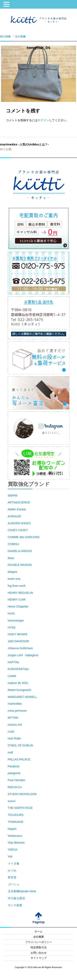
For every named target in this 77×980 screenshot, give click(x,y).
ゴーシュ (14, 884)
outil (10, 752)
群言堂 (12, 877)
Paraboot (14, 766)
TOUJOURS (16, 815)
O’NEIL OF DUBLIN (20, 745)
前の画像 (5, 36)
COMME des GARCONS (24, 537)
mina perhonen (17, 711)
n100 (11, 732)
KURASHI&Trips (18, 669)
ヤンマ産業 (15, 905)
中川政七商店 (16, 898)
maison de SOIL (18, 683)
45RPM (13, 496)
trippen (12, 829)
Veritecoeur (15, 836)
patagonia (14, 773)
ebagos (13, 572)
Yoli (10, 857)
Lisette (12, 676)
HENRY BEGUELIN (20, 593)
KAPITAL (14, 662)
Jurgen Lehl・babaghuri (23, 655)
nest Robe (14, 738)
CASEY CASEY (18, 530)
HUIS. (12, 613)
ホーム (38, 932)
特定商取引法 (39, 948)
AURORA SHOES (19, 523)
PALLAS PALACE (19, 759)
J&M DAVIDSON (18, 641)
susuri (12, 801)
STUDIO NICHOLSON (22, 794)
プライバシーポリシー (39, 942)
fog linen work (17, 586)
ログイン (43, 120)
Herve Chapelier (18, 606)
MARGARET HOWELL (22, 697)
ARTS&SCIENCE (19, 502)
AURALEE (14, 516)
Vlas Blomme (16, 843)
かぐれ (12, 870)
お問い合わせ (39, 953)
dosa (11, 558)
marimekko (15, 704)
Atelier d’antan (17, 509)
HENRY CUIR (17, 600)
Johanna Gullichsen (20, 648)
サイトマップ (39, 958)
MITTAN (13, 718)
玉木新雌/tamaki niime (22, 891)
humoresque (16, 620)
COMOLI (13, 544)
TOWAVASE (16, 822)
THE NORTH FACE (20, 808)
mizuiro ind (15, 725)
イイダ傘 (14, 864)
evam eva (14, 579)
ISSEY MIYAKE (18, 634)
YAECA (13, 850)
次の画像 (20, 36)
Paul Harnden (17, 780)
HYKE (12, 627)
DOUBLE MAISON (20, 565)
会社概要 (39, 937)
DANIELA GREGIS (20, 551)
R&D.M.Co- (15, 787)
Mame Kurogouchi (20, 690)
